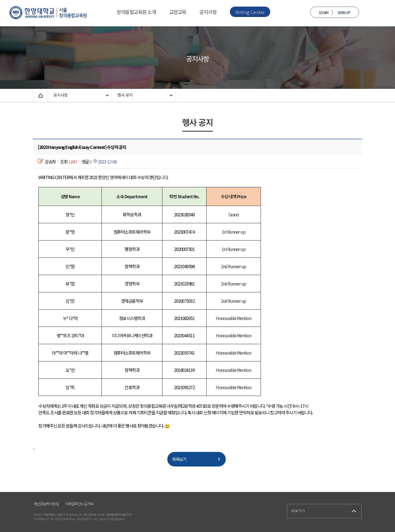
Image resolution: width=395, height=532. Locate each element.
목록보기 (179, 459)
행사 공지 (125, 95)
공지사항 (208, 12)
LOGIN (324, 12)
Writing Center (250, 12)
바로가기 (298, 511)
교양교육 (178, 12)
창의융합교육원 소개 (136, 12)
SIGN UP (344, 12)
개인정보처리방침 (46, 504)
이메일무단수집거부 (79, 504)
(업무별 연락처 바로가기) (118, 514)
